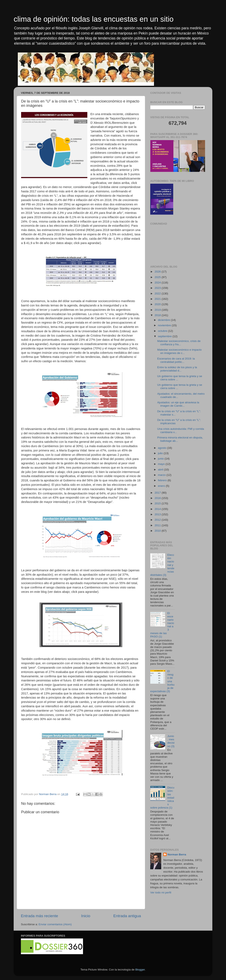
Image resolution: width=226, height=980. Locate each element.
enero (162, 486)
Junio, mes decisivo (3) (171, 741)
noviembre (165, 325)
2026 (158, 272)
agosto (162, 448)
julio (161, 453)
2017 (158, 493)
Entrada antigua (127, 916)
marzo (162, 475)
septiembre (165, 336)
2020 (158, 304)
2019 (158, 310)
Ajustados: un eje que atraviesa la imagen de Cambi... (178, 404)
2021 (158, 299)
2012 (158, 520)
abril (161, 470)
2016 (158, 498)
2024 (158, 283)
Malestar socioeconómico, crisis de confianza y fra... (179, 343)
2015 (158, 503)
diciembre (164, 320)
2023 (158, 288)
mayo (162, 464)
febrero (163, 480)
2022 (158, 294)
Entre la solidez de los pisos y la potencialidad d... (177, 369)
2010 (158, 531)
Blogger (140, 970)
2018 (158, 315)
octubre (163, 331)
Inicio (86, 916)
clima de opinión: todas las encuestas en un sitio (94, 19)
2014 (158, 509)
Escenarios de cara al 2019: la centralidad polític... (176, 360)
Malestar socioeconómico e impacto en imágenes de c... (180, 351)
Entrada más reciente (40, 916)
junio (161, 459)
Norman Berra (177, 854)
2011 (158, 525)
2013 (158, 514)
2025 (158, 277)
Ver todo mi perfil (161, 892)
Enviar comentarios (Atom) (55, 924)
